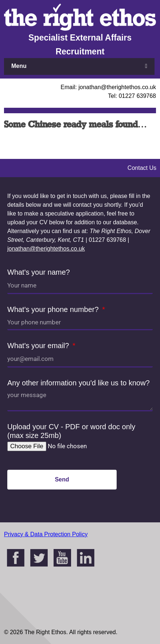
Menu (19, 66)
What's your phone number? (54, 309)
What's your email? (39, 346)
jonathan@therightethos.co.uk (46, 249)
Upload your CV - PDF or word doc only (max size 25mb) (71, 431)
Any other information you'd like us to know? (79, 383)
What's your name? (39, 272)
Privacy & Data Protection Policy (46, 534)
